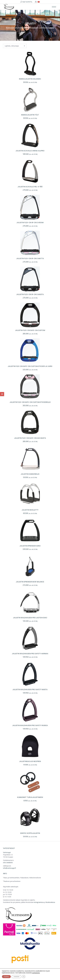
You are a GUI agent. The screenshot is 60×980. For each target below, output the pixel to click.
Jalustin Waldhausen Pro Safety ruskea (30, 725)
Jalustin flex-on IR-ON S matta (30, 258)
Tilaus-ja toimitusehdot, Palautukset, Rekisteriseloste (22, 878)
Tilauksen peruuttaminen (12, 881)
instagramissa (39, 902)
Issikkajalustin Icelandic (30, 79)
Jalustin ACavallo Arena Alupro (30, 151)
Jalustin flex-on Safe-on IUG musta (30, 438)
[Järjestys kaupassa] (15, 46)
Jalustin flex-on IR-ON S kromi (30, 223)
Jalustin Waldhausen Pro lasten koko (30, 618)
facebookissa (50, 902)
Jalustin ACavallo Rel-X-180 (30, 187)
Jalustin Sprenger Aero (30, 546)
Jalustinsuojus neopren (30, 761)
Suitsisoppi (7, 852)
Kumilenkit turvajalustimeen (30, 797)
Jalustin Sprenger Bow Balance (30, 582)
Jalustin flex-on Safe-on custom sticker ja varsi (30, 366)
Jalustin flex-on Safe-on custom (30, 330)
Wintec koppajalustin (30, 833)
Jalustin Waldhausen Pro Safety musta (30, 690)
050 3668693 (8, 862)
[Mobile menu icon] (54, 7)
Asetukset (16, 977)
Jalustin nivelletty (30, 510)
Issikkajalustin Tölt (30, 115)
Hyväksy (6, 977)
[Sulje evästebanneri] (24, 977)
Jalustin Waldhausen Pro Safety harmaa (30, 654)
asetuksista (36, 973)
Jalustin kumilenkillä (30, 474)
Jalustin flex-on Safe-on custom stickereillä (30, 402)
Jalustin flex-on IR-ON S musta (30, 294)
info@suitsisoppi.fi (9, 868)
